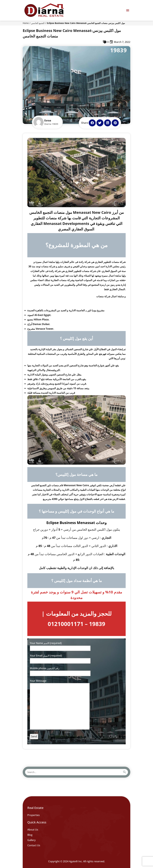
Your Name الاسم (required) (60, 646)
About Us (33, 830)
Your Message (60, 705)
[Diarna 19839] (44, 10)
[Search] (124, 772)
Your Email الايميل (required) (60, 658)
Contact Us (34, 845)
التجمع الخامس (38, 23)
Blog (30, 835)
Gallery (31, 840)
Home (26, 23)
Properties (34, 815)
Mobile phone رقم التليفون (60, 671)
